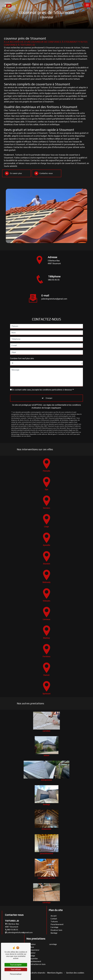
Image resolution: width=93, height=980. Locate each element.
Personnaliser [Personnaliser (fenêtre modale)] (16, 974)
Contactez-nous (44, 173)
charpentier (33, 959)
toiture (31, 947)
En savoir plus (13, 173)
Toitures (54, 922)
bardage (32, 956)
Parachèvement (57, 924)
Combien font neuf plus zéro (22, 347)
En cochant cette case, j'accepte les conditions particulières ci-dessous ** (43, 378)
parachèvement (35, 961)
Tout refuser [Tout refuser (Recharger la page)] (16, 969)
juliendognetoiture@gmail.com (19, 932)
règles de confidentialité (56, 393)
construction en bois (37, 964)
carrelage (53, 944)
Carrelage (54, 927)
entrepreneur (34, 950)
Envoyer (49, 386)
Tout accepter (16, 965)
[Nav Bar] (87, 5)
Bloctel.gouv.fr (53, 423)
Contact (54, 919)
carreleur (32, 944)
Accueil (54, 916)
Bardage (54, 933)
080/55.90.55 (54, 280)
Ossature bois (56, 930)
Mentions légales (55, 973)
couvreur (32, 953)
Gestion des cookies (75, 973)
